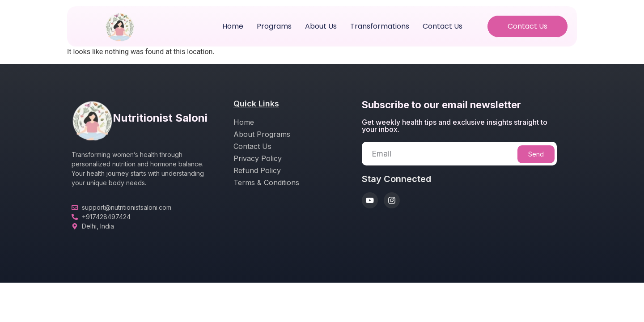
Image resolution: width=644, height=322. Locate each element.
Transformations (380, 26)
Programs (274, 26)
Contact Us (443, 26)
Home (233, 26)
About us (321, 26)
